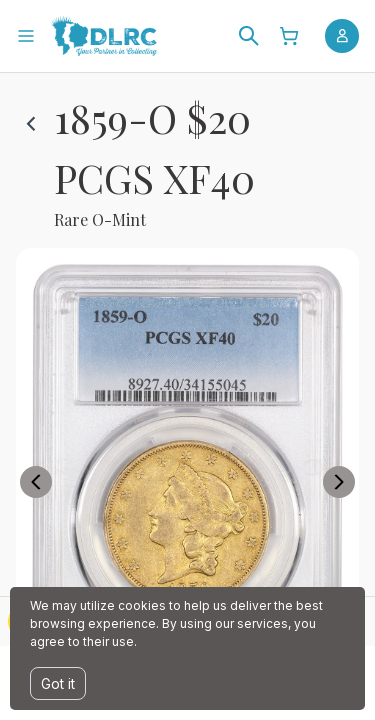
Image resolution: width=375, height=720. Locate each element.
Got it (58, 683)
